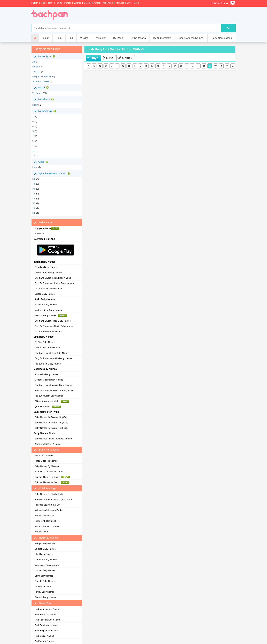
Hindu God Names (44, 455)
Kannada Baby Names (46, 560)
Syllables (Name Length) (53, 174)
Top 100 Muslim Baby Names (49, 396)
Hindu (59, 38)
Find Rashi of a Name (45, 614)
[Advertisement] (134, 15)
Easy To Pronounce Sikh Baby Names (53, 358)
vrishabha (37, 93)
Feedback (39, 234)
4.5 (34, 199)
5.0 (34, 179)
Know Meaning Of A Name (48, 444)
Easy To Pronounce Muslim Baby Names (55, 390)
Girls (108, 58)
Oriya (129, 3)
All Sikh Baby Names (45, 342)
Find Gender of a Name (46, 625)
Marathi (87, 3)
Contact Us (219, 3)
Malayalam (108, 3)
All (34, 62)
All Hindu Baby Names (46, 305)
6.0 (34, 213)
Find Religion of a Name (46, 630)
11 (34, 151)
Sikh (71, 38)
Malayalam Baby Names (47, 565)
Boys (93, 58)
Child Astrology (45, 488)
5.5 (34, 203)
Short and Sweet (41, 81)
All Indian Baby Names (46, 267)
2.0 (34, 208)
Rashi (42, 88)
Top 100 (36, 72)
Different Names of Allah (52, 401)
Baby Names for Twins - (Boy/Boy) (51, 417)
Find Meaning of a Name (47, 609)
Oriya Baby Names (44, 576)
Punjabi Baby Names (45, 581)
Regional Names (46, 538)
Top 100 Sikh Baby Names (48, 364)
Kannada (120, 3)
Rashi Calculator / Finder (47, 526)
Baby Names (44, 222)
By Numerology (162, 38)
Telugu (59, 3)
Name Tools (43, 603)
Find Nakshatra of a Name (48, 620)
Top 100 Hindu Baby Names (48, 332)
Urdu (136, 3)
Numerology (46, 111)
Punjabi (97, 3)
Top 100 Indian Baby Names (48, 289)
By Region (101, 38)
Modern (36, 67)
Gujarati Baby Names (45, 549)
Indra (35, 167)
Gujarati (77, 3)
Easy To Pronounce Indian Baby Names (54, 283)
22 (34, 155)
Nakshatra (45, 99)
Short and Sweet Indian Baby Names (53, 278)
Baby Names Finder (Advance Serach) (54, 439)
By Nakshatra (138, 38)
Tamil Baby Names (44, 587)
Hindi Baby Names (44, 554)
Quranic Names (48, 407)
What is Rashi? (42, 532)
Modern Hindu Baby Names (48, 310)
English (35, 3)
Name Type (45, 56)
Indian (46, 38)
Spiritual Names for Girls (52, 482)
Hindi (43, 3)
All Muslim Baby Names (46, 374)
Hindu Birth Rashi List (45, 521)
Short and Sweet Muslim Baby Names (53, 385)
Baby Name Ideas (222, 38)
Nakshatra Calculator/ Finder (49, 510)
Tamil (50, 3)
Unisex (125, 58)
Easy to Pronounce (42, 76)
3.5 (34, 194)
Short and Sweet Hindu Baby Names (53, 321)
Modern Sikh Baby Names (47, 348)
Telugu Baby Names (44, 592)
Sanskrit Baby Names (51, 315)
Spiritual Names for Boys (52, 477)
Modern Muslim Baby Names (49, 380)
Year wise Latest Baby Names (49, 472)
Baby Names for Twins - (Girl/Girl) (51, 428)
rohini (36, 105)
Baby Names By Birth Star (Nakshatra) (54, 499)
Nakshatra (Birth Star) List (47, 505)
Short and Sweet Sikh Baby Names (52, 353)
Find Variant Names (44, 641)
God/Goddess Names (191, 38)
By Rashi (118, 38)
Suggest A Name (47, 228)
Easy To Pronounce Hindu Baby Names (54, 326)
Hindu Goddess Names (46, 461)
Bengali (68, 3)
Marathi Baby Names (45, 570)
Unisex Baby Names (45, 294)
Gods (42, 162)
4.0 (34, 184)
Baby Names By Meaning (47, 466)
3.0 (34, 189)
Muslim (84, 38)
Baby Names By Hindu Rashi (49, 494)
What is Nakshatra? (44, 516)
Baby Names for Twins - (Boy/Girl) (51, 423)
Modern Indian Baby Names (48, 272)
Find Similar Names (44, 636)
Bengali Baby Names (45, 543)
